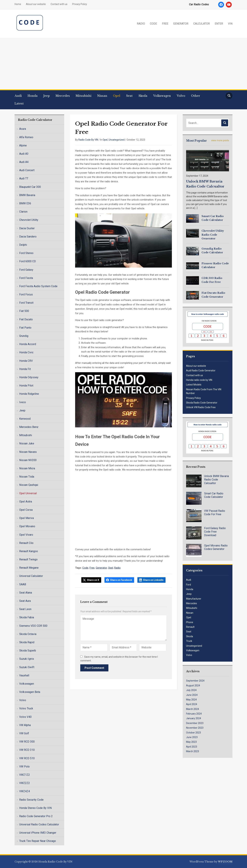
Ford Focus (26, 294)
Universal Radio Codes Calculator (39, 824)
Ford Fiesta (26, 278)
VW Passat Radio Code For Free (215, 513)
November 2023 (195, 728)
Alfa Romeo (26, 137)
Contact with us (59, 4)
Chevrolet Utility (29, 220)
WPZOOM (225, 862)
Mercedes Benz (29, 427)
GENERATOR (181, 24)
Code (85, 568)
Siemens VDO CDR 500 (33, 626)
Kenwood (25, 419)
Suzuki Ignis (27, 659)
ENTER (219, 24)
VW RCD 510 (27, 758)
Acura (23, 129)
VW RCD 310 (27, 750)
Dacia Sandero (28, 237)
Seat (129, 96)
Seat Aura (25, 601)
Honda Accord (28, 344)
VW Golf (24, 733)
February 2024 (194, 714)
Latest (19, 103)
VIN (230, 24)
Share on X (93, 580)
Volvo (181, 96)
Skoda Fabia (27, 617)
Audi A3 (24, 154)
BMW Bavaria (27, 195)
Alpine (23, 145)
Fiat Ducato (26, 319)
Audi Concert (27, 170)
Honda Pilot (26, 386)
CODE (153, 24)
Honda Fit (25, 369)
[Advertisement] (123, 64)
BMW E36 (25, 203)
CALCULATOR (202, 24)
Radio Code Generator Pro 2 (36, 816)
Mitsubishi (84, 96)
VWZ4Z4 (25, 791)
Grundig (24, 336)
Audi (18, 96)
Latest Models (194, 385)
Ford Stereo (26, 253)
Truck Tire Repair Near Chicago (38, 841)
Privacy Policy (80, 4)
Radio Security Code (31, 800)
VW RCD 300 (27, 742)
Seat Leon (25, 609)
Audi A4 (24, 162)
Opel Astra (26, 502)
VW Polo (24, 767)
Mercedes (63, 96)
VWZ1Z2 (25, 775)
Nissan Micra (27, 468)
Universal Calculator (31, 576)
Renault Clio (26, 543)
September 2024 (195, 681)
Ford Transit (26, 303)
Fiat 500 (24, 311)
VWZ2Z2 (25, 783)
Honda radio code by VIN (199, 380)
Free (92, 568)
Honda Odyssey (29, 377)
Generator (101, 568)
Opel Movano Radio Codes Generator (216, 547)
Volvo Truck (26, 708)
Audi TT (24, 178)
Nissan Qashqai (29, 485)
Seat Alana (26, 593)
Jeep (47, 96)
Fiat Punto (25, 328)
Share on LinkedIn (153, 580)
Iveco (23, 402)
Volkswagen (162, 96)
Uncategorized (117, 140)
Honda (33, 96)
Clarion (23, 212)
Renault (190, 627)
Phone (190, 622)
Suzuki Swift (27, 667)
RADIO (141, 24)
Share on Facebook (121, 580)
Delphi (23, 245)
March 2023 (193, 751)
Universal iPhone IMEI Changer (38, 833)
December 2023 (195, 723)
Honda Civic (26, 352)
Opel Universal (28, 493)
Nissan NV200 (28, 460)
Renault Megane (29, 568)
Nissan (102, 96)
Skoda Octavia (28, 634)
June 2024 (192, 695)
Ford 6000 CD (28, 261)
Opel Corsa (26, 510)
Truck (189, 641)
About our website (36, 4)
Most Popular (196, 141)
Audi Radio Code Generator (201, 371)
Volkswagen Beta (30, 692)
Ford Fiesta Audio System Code (38, 286)
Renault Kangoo (29, 551)
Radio (117, 568)
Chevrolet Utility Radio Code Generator (213, 235)
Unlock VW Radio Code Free (201, 407)
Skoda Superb (28, 651)
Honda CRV (26, 361)
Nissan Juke (27, 443)
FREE (165, 24)
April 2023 (192, 747)
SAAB (23, 584)
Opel (117, 96)
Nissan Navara (28, 452)
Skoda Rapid (27, 642)
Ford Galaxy (26, 270)
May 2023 (191, 742)
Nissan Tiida (27, 477)
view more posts (220, 140)
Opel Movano (27, 526)
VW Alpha (25, 725)
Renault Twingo (28, 559)
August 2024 (193, 685)
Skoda (143, 96)
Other (196, 96)
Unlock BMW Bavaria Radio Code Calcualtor (216, 480)
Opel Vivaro (26, 535)
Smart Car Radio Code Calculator (214, 495)
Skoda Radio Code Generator (202, 403)
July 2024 (191, 690)
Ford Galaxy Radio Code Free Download (215, 532)
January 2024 (194, 718)
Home (18, 4)
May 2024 (191, 700)
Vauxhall (24, 675)
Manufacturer (194, 599)
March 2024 (193, 709)
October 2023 (193, 733)
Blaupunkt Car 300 (30, 187)
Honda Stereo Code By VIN (35, 808)
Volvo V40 (25, 717)
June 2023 (192, 737)
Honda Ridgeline (29, 394)
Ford (189, 585)
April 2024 (192, 704)
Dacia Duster (27, 228)
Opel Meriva (27, 518)
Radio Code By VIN (88, 140)
